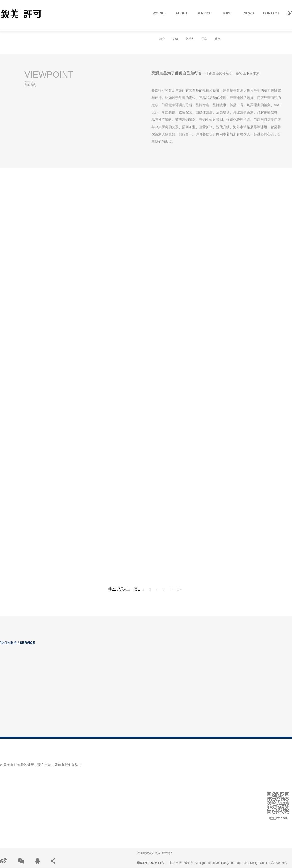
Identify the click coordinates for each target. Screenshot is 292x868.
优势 (175, 39)
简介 (162, 39)
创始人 (190, 39)
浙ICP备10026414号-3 (152, 863)
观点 (218, 39)
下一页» (176, 589)
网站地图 (167, 853)
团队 (204, 39)
